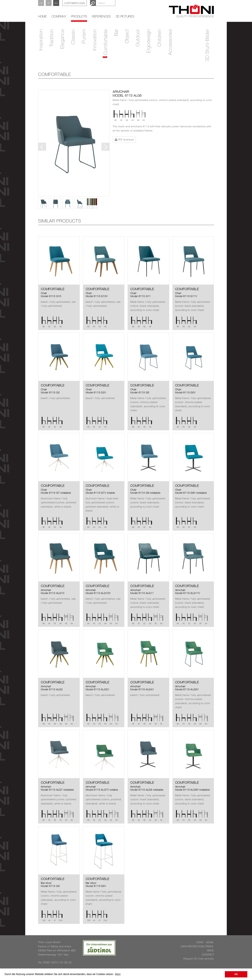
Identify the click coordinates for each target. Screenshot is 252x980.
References (101, 16)
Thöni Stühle (191, 11)
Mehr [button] (118, 974)
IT (49, 3)
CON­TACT (208, 954)
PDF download (124, 139)
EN (56, 3)
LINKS (200, 942)
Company (59, 16)
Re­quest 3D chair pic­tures (199, 958)
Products (79, 16)
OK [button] (236, 974)
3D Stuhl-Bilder (207, 45)
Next (105, 147)
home (42, 16)
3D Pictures (125, 16)
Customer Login (75, 3)
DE (41, 3)
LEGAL (210, 942)
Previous (42, 147)
